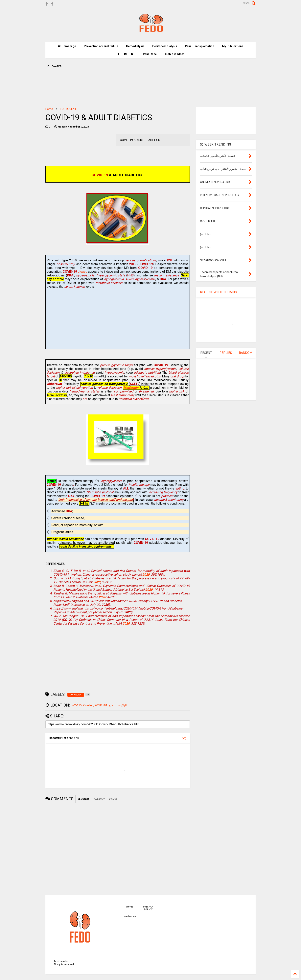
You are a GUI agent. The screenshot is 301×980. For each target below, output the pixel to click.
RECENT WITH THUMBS (219, 292)
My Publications (233, 46)
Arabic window (174, 54)
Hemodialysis (135, 46)
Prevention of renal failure (101, 46)
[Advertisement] (117, 320)
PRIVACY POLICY (148, 908)
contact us (130, 916)
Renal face (150, 54)
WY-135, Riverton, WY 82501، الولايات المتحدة (99, 705)
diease (75, 272)
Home (49, 109)
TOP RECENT (126, 54)
